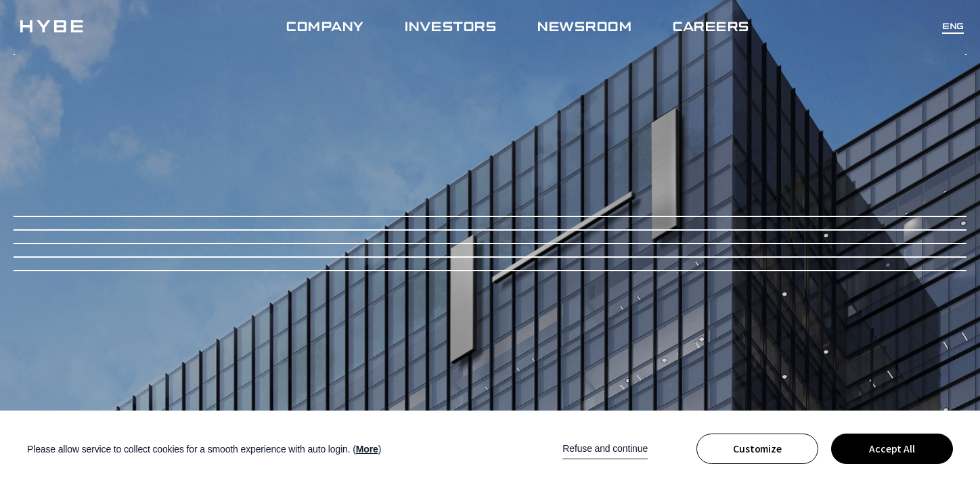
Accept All (892, 449)
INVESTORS (450, 26)
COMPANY (325, 26)
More (367, 449)
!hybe (52, 26)
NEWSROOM (584, 26)
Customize (757, 449)
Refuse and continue (605, 448)
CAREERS (711, 26)
